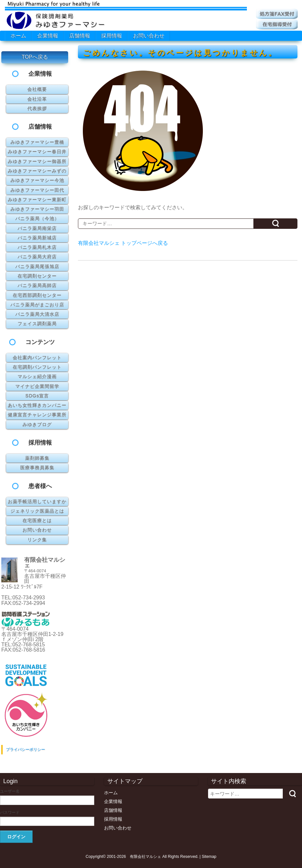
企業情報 (48, 36)
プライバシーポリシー (25, 750)
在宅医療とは (37, 520)
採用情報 (112, 36)
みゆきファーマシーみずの (37, 171)
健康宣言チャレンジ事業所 (37, 415)
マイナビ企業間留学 (37, 386)
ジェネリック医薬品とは (37, 511)
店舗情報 (80, 36)
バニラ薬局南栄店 (37, 228)
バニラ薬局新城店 (37, 238)
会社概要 (37, 89)
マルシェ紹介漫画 (37, 376)
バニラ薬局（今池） (37, 218)
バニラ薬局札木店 (37, 247)
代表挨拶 (37, 108)
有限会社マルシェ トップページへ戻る (123, 243)
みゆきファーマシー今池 (37, 180)
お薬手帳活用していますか (37, 501)
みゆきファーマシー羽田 (37, 209)
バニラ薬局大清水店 (37, 314)
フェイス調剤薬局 (37, 324)
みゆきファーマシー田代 (37, 190)
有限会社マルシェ (145, 857)
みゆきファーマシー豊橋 (37, 142)
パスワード (10, 813)
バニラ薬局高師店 (37, 285)
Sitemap (209, 857)
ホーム (18, 36)
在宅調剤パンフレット (37, 367)
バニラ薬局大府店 (37, 257)
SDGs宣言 (37, 396)
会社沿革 (37, 99)
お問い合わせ (149, 36)
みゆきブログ (37, 424)
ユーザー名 (10, 791)
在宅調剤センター (37, 276)
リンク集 (37, 540)
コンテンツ (40, 342)
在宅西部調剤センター (37, 295)
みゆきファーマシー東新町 (37, 199)
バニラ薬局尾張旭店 (37, 266)
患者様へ (40, 486)
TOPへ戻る (35, 57)
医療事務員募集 (37, 467)
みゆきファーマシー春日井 (37, 151)
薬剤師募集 (37, 458)
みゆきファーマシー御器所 (37, 161)
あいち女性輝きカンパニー (37, 405)
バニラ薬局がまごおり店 (37, 305)
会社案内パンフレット (37, 357)
